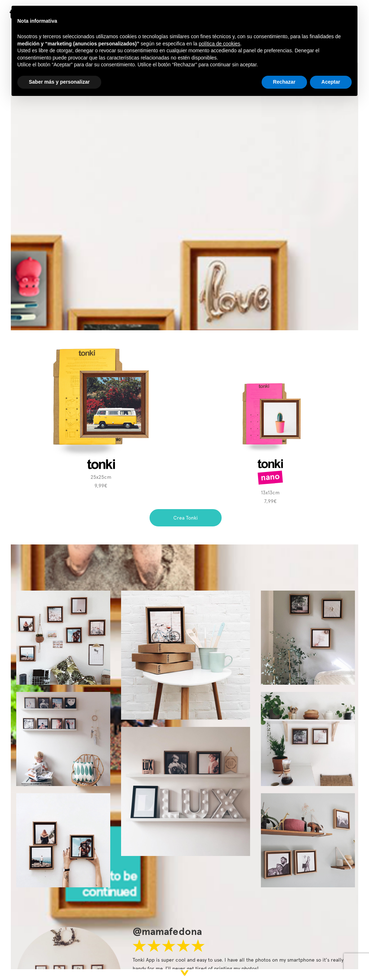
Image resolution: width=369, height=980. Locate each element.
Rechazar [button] (284, 82)
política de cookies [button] (219, 44)
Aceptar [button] (331, 82)
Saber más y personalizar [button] (59, 82)
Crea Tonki (186, 518)
